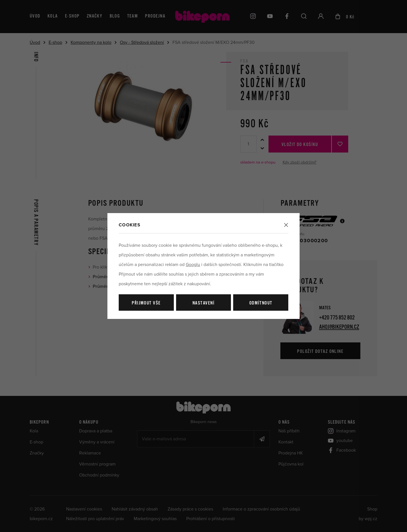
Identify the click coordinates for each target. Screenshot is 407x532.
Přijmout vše (146, 303)
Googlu (193, 265)
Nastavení (203, 303)
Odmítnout (261, 303)
